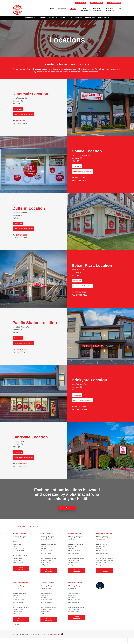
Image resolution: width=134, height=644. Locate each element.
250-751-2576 (80, 407)
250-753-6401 (21, 121)
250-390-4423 (21, 464)
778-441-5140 (80, 178)
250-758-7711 (80, 292)
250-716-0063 (21, 235)
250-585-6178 (21, 349)
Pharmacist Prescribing (114, 3)
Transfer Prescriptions (96, 3)
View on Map (18, 109)
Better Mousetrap (56, 634)
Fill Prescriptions (80, 3)
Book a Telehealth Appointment (23, 114)
